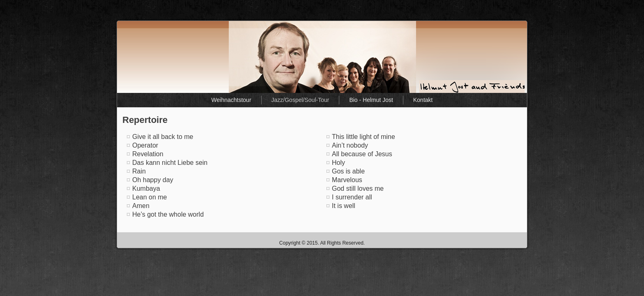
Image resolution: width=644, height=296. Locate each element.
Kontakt (423, 100)
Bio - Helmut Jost (371, 100)
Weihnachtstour (231, 100)
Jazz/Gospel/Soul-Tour (300, 100)
